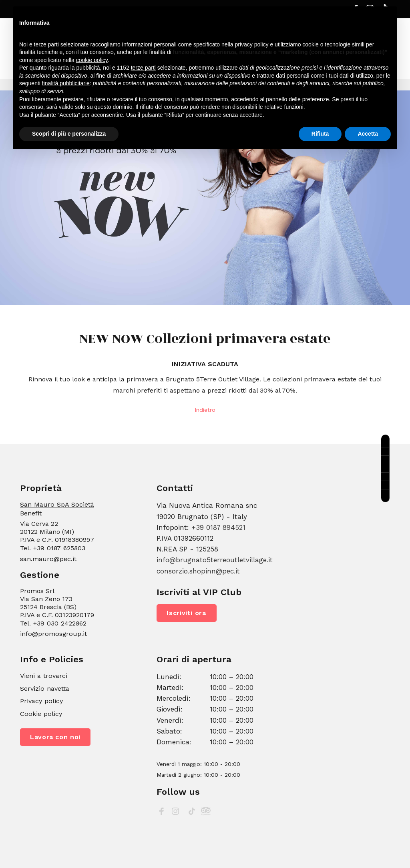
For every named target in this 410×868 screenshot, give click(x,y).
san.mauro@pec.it (48, 559)
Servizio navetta (45, 689)
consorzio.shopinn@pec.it (198, 571)
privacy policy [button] (252, 44)
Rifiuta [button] (320, 134)
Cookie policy (41, 714)
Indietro (205, 410)
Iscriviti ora (186, 613)
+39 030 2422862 (60, 623)
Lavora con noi (55, 737)
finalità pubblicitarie (66, 83)
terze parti (143, 68)
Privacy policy (41, 701)
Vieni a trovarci (44, 676)
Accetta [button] (368, 134)
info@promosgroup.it (53, 634)
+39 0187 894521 (218, 527)
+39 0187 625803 (59, 548)
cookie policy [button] (92, 60)
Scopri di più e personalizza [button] (69, 134)
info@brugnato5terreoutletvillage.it (215, 560)
